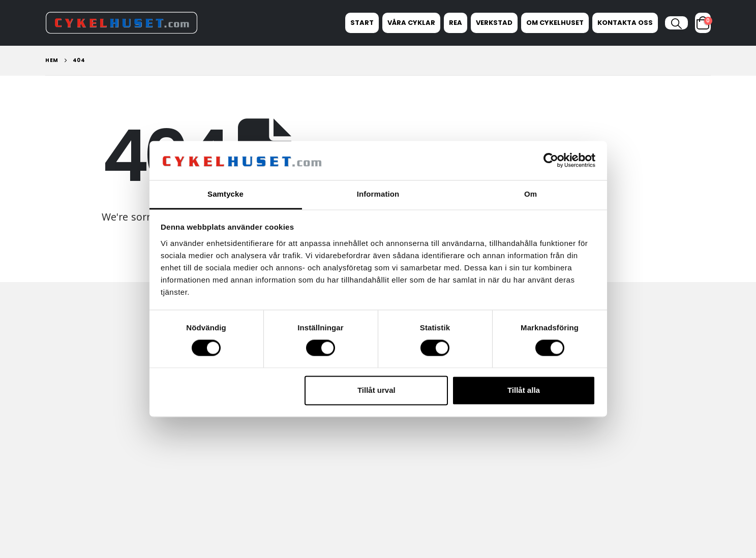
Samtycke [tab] (225, 194)
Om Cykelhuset (555, 23)
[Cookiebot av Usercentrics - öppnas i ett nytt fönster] (551, 161)
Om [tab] (531, 194)
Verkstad (494, 23)
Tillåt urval (376, 390)
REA (456, 23)
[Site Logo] (122, 23)
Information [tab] (378, 194)
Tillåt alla (524, 390)
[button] (676, 24)
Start (362, 23)
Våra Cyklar (411, 23)
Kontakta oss (625, 23)
